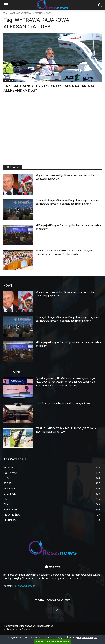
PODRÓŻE (9, 81)
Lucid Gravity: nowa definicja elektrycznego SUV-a (63, 403)
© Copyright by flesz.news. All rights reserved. (29, 626)
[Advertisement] (52, 132)
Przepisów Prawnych (87, 638)
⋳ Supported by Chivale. (17, 630)
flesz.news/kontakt (24, 586)
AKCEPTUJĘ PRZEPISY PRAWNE (52, 642)
